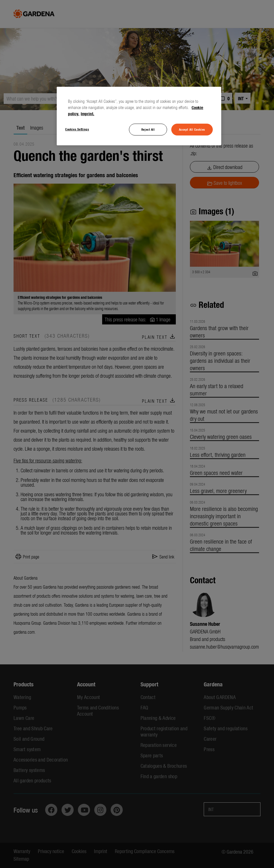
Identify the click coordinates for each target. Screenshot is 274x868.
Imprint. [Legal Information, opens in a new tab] (87, 113)
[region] (139, 116)
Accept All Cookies (192, 129)
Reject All (148, 129)
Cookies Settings (77, 129)
